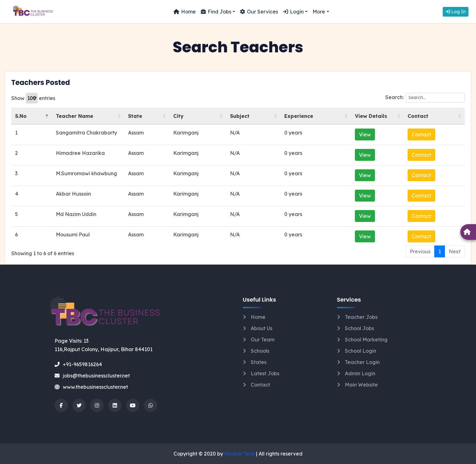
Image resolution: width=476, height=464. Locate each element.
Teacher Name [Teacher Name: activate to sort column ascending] (69, 116)
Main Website (361, 385)
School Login (361, 351)
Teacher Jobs (361, 317)
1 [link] (440, 251)
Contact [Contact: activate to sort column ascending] (426, 116)
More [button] (319, 12)
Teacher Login (362, 362)
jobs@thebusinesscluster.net (92, 376)
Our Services (259, 12)
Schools (260, 351)
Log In (456, 12)
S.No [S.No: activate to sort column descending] (21, 116)
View (360, 134)
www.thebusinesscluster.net (91, 387)
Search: (425, 98)
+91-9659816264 (78, 364)
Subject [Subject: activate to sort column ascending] (251, 116)
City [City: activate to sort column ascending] (197, 116)
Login (293, 12)
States (259, 362)
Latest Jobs (265, 373)
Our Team (263, 340)
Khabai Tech (240, 454)
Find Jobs (216, 12)
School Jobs (359, 328)
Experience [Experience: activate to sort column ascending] (303, 116)
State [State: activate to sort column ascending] (160, 116)
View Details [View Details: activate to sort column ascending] (366, 116)
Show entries (33, 98)
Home (185, 12)
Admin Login (360, 373)
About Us (262, 328)
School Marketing (366, 340)
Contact (430, 134)
